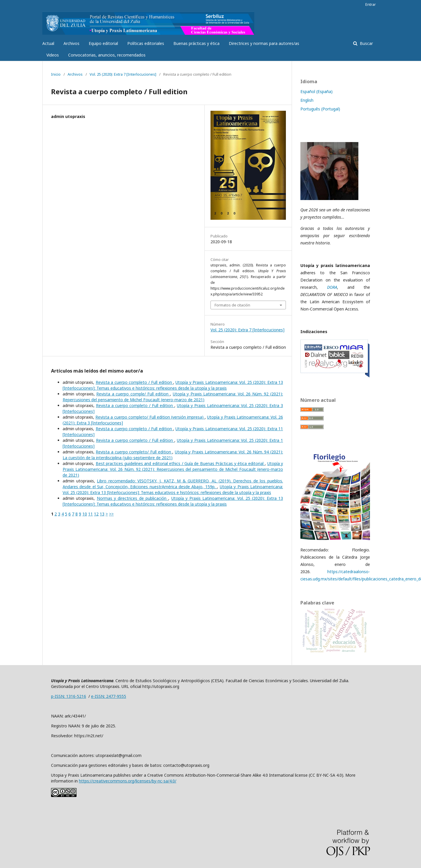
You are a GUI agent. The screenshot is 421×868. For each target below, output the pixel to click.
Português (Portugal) (320, 109)
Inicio (56, 74)
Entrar (371, 4)
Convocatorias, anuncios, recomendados (107, 55)
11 (90, 514)
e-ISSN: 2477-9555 (109, 696)
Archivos (71, 43)
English (307, 100)
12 (96, 514)
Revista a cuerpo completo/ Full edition (134, 452)
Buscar (366, 43)
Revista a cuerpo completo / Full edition (134, 382)
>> (111, 514)
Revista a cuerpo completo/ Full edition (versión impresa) (150, 417)
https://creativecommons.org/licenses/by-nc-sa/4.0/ (128, 781)
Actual (48, 43)
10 (85, 514)
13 (102, 514)
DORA (332, 287)
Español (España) (316, 91)
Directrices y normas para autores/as (264, 43)
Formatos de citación (232, 305)
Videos (53, 55)
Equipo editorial (103, 43)
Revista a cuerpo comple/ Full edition (133, 394)
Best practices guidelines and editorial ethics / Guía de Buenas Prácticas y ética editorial (180, 463)
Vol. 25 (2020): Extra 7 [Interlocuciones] (123, 74)
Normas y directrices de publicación (133, 498)
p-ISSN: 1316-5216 (69, 696)
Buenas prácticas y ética (196, 43)
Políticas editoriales (146, 43)
